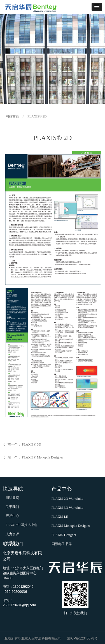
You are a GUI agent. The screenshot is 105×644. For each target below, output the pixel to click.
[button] (97, 7)
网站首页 (12, 116)
